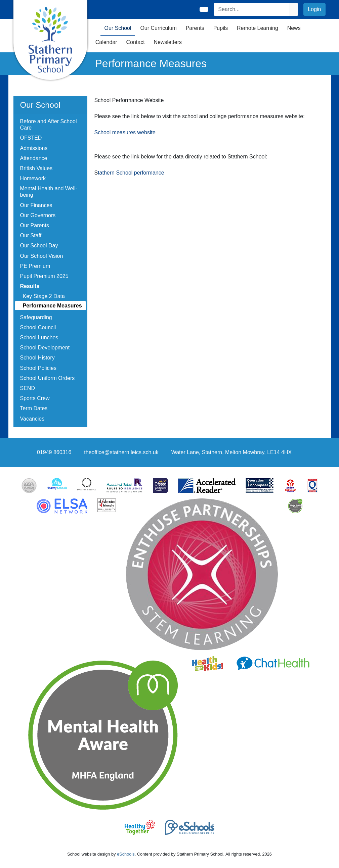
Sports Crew (35, 398)
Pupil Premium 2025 (44, 276)
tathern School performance (131, 173)
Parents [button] (195, 28)
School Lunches (39, 337)
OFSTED (31, 138)
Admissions (34, 148)
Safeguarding (36, 317)
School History (37, 358)
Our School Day (39, 246)
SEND (28, 388)
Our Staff (31, 235)
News (294, 28)
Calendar (106, 42)
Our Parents (35, 225)
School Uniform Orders (48, 378)
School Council (38, 327)
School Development (45, 348)
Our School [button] (118, 28)
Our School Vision (42, 256)
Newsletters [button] (168, 42)
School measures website (125, 132)
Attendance (34, 158)
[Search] (252, 9)
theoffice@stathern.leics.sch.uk (121, 452)
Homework (33, 178)
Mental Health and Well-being (49, 192)
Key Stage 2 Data (44, 296)
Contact (135, 42)
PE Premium (35, 266)
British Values (36, 168)
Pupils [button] (221, 28)
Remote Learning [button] (258, 28)
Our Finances (36, 205)
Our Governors (38, 215)
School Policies (38, 368)
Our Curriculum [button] (158, 28)
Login (314, 9)
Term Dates (34, 408)
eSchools (126, 854)
